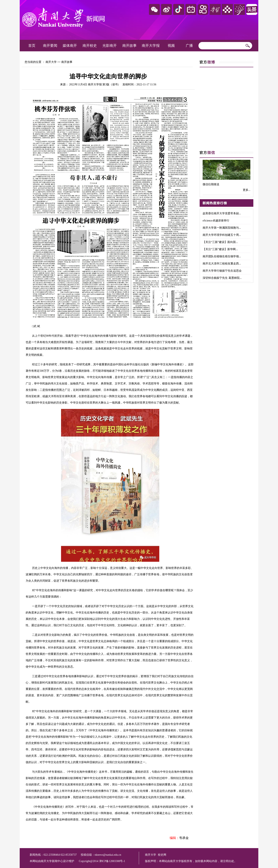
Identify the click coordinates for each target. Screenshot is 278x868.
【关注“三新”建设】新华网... (220, 249)
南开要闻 (50, 46)
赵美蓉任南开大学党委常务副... (222, 213)
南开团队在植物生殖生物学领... (222, 256)
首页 (32, 46)
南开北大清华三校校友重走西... (222, 264)
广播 (189, 46)
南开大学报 (151, 46)
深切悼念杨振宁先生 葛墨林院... (222, 278)
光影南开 (110, 46)
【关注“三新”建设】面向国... (220, 242)
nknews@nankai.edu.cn (108, 855)
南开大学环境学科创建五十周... (222, 235)
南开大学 (51, 62)
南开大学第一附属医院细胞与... (222, 228)
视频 (171, 46)
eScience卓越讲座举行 (216, 221)
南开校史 (90, 46)
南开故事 (129, 46)
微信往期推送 (211, 184)
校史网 (162, 855)
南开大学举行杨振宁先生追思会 (222, 271)
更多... (247, 190)
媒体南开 (70, 46)
